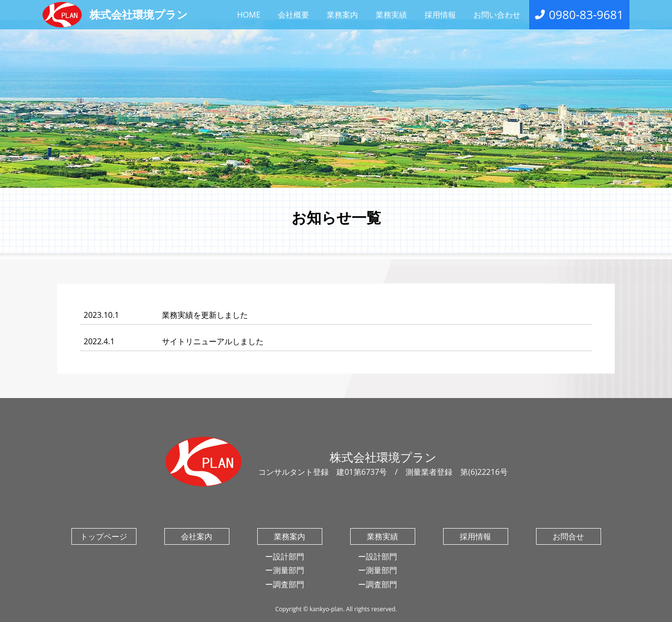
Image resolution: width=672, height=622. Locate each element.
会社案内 (197, 536)
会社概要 (293, 15)
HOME (249, 15)
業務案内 (342, 15)
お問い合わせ (497, 15)
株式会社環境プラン (115, 15)
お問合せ (568, 536)
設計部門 (289, 556)
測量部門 (289, 570)
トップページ (104, 536)
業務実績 (391, 15)
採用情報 (440, 15)
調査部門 (289, 584)
